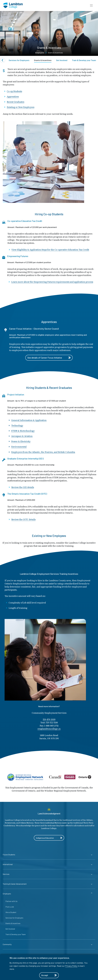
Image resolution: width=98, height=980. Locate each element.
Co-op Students (14, 91)
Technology (17, 426)
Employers (40, 53)
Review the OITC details (23, 520)
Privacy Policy (71, 966)
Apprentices (13, 96)
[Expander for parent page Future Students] (49, 855)
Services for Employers (19, 60)
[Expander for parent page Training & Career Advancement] (49, 884)
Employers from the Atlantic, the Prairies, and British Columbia (43, 452)
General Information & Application (29, 420)
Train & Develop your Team (84, 60)
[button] (91, 6)
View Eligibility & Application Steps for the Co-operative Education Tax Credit (50, 250)
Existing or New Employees (21, 107)
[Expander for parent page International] (49, 865)
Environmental (19, 447)
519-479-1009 (49, 720)
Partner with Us (11, 901)
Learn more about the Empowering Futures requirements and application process (52, 282)
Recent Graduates (15, 102)
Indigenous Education (49, 838)
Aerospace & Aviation (22, 436)
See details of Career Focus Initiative (49, 358)
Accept (49, 975)
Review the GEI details (23, 487)
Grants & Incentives (43, 60)
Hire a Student (11, 912)
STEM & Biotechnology (23, 431)
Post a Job (10, 907)
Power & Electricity (21, 442)
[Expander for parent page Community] (49, 945)
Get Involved (62, 60)
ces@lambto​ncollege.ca (49, 729)
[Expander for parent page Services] (49, 874)
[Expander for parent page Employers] (49, 894)
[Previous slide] (3, 60)
